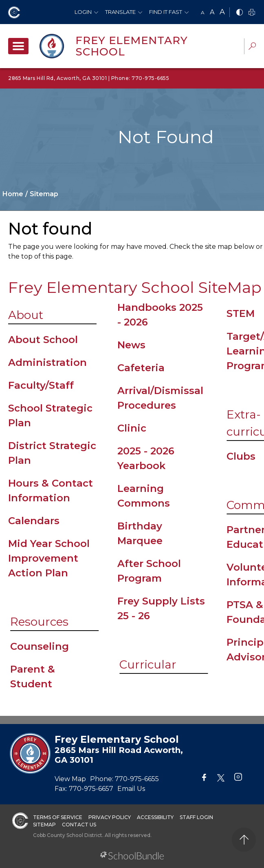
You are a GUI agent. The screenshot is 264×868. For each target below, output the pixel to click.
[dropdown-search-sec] (252, 47)
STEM (241, 313)
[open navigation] (18, 46)
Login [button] (83, 12)
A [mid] (212, 12)
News (131, 345)
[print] (252, 13)
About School (43, 340)
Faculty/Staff (41, 385)
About (26, 315)
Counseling (40, 646)
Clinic (132, 428)
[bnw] (240, 13)
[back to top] (244, 840)
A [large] (222, 12)
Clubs (241, 456)
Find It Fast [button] (166, 12)
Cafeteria (141, 368)
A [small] (203, 12)
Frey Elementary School (132, 46)
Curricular (148, 664)
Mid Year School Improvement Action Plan (49, 558)
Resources (39, 622)
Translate (120, 12)
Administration (47, 362)
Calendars (34, 521)
